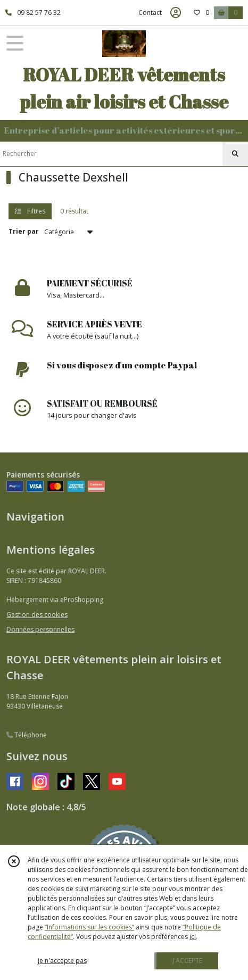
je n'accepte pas (62, 961)
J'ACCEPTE (187, 961)
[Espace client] (176, 13)
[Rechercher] (235, 154)
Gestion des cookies (37, 615)
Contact (150, 13)
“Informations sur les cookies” (89, 927)
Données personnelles (40, 629)
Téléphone (27, 735)
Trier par (24, 231)
